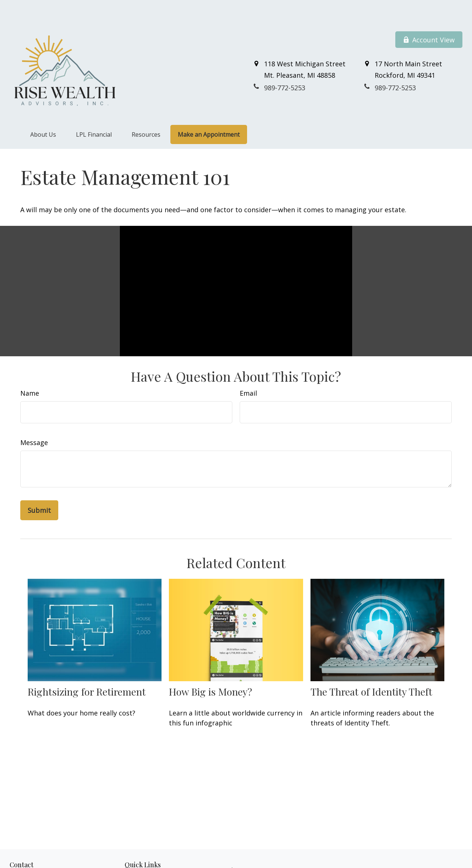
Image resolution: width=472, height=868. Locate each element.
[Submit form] (39, 488)
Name (30, 371)
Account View (429, 18)
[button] (43, 113)
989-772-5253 (43, 856)
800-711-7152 (50, 864)
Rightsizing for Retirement (87, 669)
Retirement (138, 856)
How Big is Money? (211, 669)
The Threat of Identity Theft (371, 669)
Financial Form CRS (235, 848)
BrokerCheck (370, 861)
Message (34, 420)
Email (248, 371)
